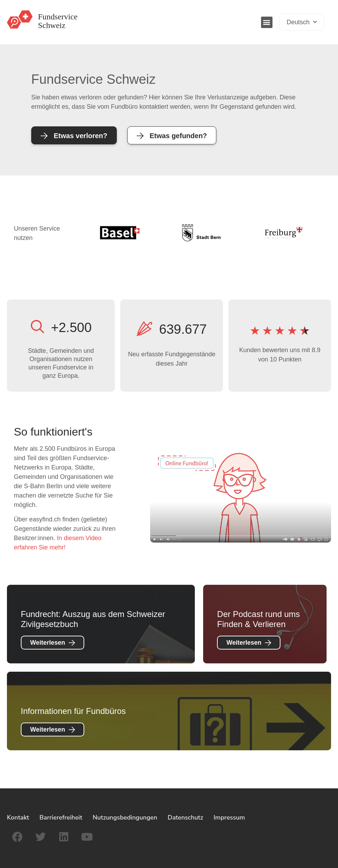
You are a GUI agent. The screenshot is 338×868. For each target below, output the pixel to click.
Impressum (229, 817)
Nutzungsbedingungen (125, 817)
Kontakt (18, 817)
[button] (267, 22)
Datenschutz (185, 817)
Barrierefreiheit (61, 817)
